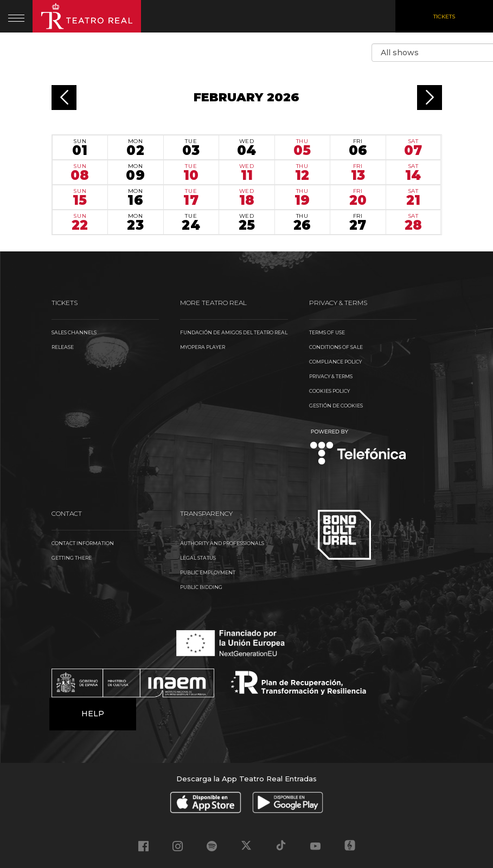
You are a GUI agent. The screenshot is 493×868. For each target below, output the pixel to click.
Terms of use (327, 332)
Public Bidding (201, 587)
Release (63, 347)
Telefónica (358, 448)
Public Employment (208, 572)
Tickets (444, 17)
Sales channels (74, 332)
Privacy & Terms (331, 376)
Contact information (83, 543)
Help (93, 714)
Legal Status (198, 558)
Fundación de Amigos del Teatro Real (234, 332)
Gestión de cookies (336, 406)
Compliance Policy (335, 362)
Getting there (72, 558)
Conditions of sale (336, 347)
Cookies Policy (329, 391)
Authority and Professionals (222, 543)
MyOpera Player (203, 347)
